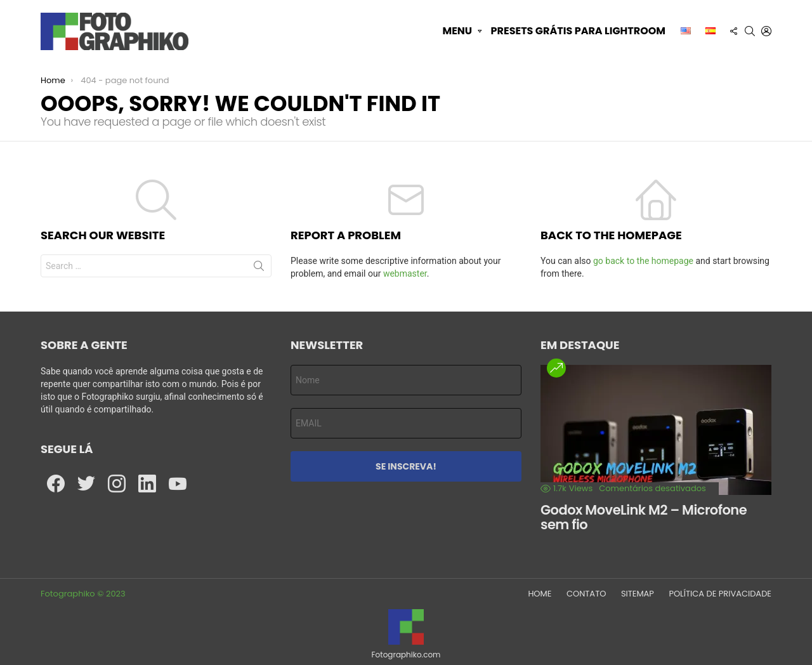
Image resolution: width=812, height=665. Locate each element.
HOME (540, 594)
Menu (457, 31)
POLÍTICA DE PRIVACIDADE (720, 594)
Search (259, 268)
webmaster (405, 273)
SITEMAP (638, 594)
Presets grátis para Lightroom (578, 31)
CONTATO (586, 594)
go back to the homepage (643, 261)
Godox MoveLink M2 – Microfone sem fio (644, 517)
